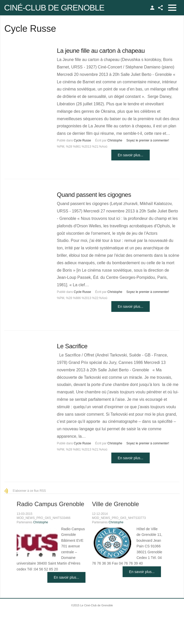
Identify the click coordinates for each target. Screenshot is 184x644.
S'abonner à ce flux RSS (29, 491)
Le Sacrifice (72, 346)
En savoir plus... (131, 155)
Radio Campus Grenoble (50, 504)
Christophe (115, 140)
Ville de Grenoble (115, 504)
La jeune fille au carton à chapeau (101, 51)
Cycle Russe (82, 140)
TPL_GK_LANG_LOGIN (152, 8)
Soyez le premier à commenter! (148, 140)
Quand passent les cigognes (94, 195)
